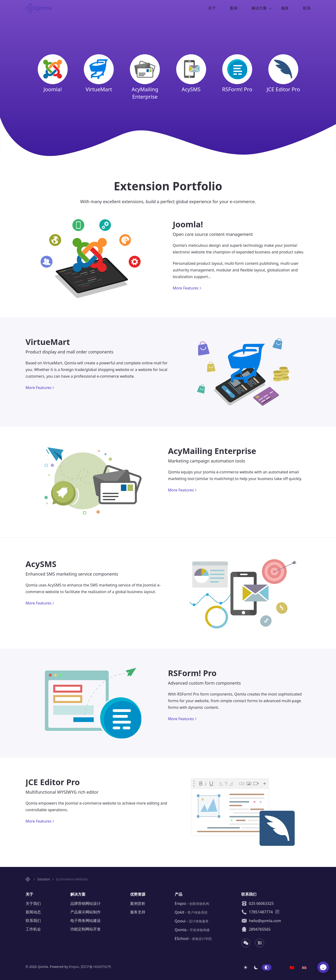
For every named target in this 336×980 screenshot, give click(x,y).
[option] (292, 967)
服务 (285, 8)
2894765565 (256, 929)
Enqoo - (192, 903)
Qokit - (191, 912)
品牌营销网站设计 (85, 903)
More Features (186, 288)
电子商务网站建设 (85, 920)
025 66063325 (258, 903)
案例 (234, 8)
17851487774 (257, 912)
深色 (256, 967)
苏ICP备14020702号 (96, 967)
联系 (307, 8)
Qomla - (192, 930)
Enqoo (74, 967)
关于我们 (33, 903)
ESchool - (193, 939)
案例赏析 (138, 903)
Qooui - (192, 921)
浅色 (246, 967)
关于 (212, 8)
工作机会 (33, 929)
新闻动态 (33, 912)
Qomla (42, 8)
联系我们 (33, 920)
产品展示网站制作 (85, 912)
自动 (267, 967)
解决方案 (259, 8)
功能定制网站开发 (85, 929)
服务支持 (138, 912)
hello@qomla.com (261, 921)
